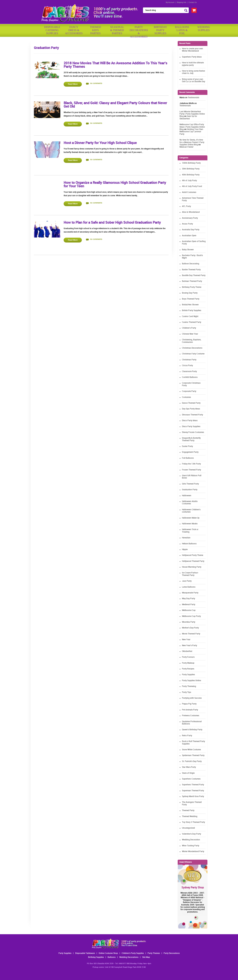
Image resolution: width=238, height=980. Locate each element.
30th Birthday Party (191, 169)
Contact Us (193, 2)
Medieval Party (189, 605)
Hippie (185, 550)
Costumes (186, 397)
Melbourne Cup (189, 610)
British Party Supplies (192, 310)
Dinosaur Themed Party (192, 415)
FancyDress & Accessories (74, 30)
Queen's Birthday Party (192, 730)
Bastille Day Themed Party (194, 275)
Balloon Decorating (191, 264)
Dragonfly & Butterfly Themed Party (191, 439)
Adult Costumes (189, 192)
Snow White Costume (191, 750)
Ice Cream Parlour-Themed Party (190, 574)
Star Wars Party (189, 767)
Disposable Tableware (85, 953)
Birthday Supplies (96, 957)
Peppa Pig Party (189, 704)
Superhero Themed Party (193, 785)
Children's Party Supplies (133, 953)
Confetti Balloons (190, 377)
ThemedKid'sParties (95, 30)
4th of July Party (189, 181)
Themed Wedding (190, 816)
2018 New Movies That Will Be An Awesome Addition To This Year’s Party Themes (115, 65)
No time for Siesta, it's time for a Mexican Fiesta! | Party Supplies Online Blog (192, 142)
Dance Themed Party (191, 403)
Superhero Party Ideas (192, 57)
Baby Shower (188, 250)
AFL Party (186, 206)
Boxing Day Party (190, 293)
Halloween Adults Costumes (190, 503)
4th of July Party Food (192, 186)
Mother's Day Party (190, 628)
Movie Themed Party (191, 634)
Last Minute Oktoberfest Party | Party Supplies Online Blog (192, 114)
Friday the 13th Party (191, 464)
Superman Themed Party (193, 791)
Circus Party (187, 366)
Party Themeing (189, 686)
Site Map (146, 957)
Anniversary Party (190, 218)
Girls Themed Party (190, 484)
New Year (186, 640)
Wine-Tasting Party (191, 846)
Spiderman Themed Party (193, 755)
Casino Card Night (190, 316)
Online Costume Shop (108, 953)
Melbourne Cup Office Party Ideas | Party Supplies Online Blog (192, 127)
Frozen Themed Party (191, 470)
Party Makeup (188, 663)
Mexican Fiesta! (186, 147)
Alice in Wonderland (191, 212)
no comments (96, 83)
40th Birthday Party (191, 175)
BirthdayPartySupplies (160, 30)
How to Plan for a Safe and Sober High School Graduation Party (112, 223)
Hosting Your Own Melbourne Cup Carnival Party (191, 132)
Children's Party (189, 328)
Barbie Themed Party (191, 270)
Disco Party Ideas (190, 421)
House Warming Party (192, 567)
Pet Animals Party (190, 710)
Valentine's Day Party (191, 834)
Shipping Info (181, 2)
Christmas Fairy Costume (193, 354)
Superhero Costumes (191, 779)
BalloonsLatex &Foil (182, 30)
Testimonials (194, 98)
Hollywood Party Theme (193, 555)
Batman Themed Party (192, 281)
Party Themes (154, 953)
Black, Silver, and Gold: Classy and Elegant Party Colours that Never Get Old (115, 105)
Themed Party (188, 810)
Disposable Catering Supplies (52, 30)
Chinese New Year (190, 334)
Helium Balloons (189, 544)
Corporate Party (189, 391)
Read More (73, 84)
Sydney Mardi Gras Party (193, 796)
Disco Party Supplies (191, 427)
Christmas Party (189, 360)
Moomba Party (189, 622)
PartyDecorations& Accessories (139, 31)
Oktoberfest (187, 651)
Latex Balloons (189, 587)
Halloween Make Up (191, 518)
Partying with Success (192, 698)
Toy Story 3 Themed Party (193, 822)
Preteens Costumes (191, 716)
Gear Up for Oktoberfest (188, 117)
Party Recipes (188, 669)
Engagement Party (190, 452)
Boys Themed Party (191, 299)
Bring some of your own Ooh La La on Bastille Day (194, 80)
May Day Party (188, 599)
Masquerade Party (190, 593)
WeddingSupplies (204, 29)
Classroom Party (189, 371)
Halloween (187, 496)
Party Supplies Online (191, 681)
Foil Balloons (188, 458)
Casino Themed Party (192, 322)
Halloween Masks (190, 524)
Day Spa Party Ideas (191, 409)
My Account (170, 2)
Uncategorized (188, 828)
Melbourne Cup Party (191, 616)
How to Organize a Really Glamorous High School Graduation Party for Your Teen (115, 185)
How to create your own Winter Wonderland (192, 50)
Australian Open (189, 236)
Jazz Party (187, 581)
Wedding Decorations (129, 957)
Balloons (112, 957)
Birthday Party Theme (192, 287)
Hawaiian (186, 538)
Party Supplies (188, 675)
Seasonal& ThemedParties (117, 30)
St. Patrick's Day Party (192, 761)
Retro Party (187, 736)
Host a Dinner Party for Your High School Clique (100, 143)
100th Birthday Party (191, 163)
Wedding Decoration (191, 840)
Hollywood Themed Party (193, 561)
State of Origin (188, 773)
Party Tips (187, 692)
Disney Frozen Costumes (193, 432)
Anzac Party (187, 224)
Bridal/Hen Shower (190, 305)
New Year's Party (189, 646)
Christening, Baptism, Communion (192, 341)
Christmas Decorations (192, 348)
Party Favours (188, 657)
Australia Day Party (191, 230)
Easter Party (187, 446)
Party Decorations (172, 953)
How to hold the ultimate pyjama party (193, 64)
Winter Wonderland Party (193, 851)
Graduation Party (190, 490)
